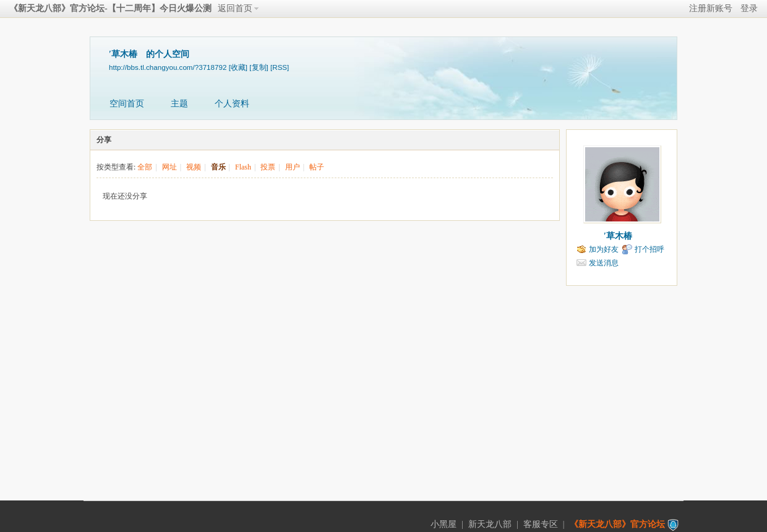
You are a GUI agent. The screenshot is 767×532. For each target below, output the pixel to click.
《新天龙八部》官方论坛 (617, 524)
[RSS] (280, 67)
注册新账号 (711, 8)
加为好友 (604, 249)
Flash (243, 167)
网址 (169, 167)
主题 (179, 104)
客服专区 (541, 524)
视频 (194, 167)
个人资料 (232, 104)
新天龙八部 (490, 524)
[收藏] (238, 67)
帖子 (317, 167)
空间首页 (127, 104)
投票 (268, 167)
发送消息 (604, 263)
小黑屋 (443, 524)
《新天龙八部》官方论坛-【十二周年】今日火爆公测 (110, 8)
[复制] (259, 67)
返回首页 (235, 8)
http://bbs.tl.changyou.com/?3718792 (168, 67)
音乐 (218, 167)
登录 (749, 8)
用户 (293, 167)
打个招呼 (649, 249)
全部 (145, 167)
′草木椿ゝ (622, 236)
